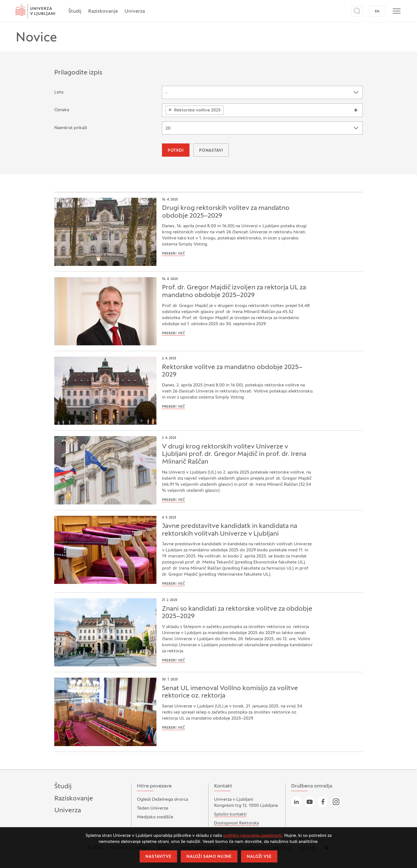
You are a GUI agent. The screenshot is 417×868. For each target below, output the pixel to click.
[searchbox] (227, 109)
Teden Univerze (153, 808)
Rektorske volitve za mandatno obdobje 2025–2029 (232, 371)
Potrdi (176, 151)
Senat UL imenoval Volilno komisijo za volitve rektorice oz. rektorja (230, 692)
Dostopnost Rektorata (236, 823)
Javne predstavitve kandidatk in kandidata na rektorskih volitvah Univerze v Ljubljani (230, 530)
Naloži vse (259, 857)
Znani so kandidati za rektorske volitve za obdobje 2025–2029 (237, 613)
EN (377, 12)
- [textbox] (166, 93)
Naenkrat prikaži (71, 128)
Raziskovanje (103, 11)
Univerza (135, 11)
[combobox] (262, 92)
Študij (75, 11)
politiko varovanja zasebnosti (253, 836)
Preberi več (174, 254)
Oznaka (62, 110)
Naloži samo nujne (209, 857)
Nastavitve (158, 857)
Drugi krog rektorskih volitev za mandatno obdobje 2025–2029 (226, 212)
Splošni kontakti (230, 814)
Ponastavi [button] (211, 151)
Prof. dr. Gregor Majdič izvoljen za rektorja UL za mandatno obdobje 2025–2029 (234, 292)
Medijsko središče (155, 817)
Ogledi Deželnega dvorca (163, 800)
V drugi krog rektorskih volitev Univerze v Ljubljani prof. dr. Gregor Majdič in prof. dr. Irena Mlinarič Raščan (234, 454)
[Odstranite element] (170, 110)
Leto (59, 92)
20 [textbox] (168, 129)
